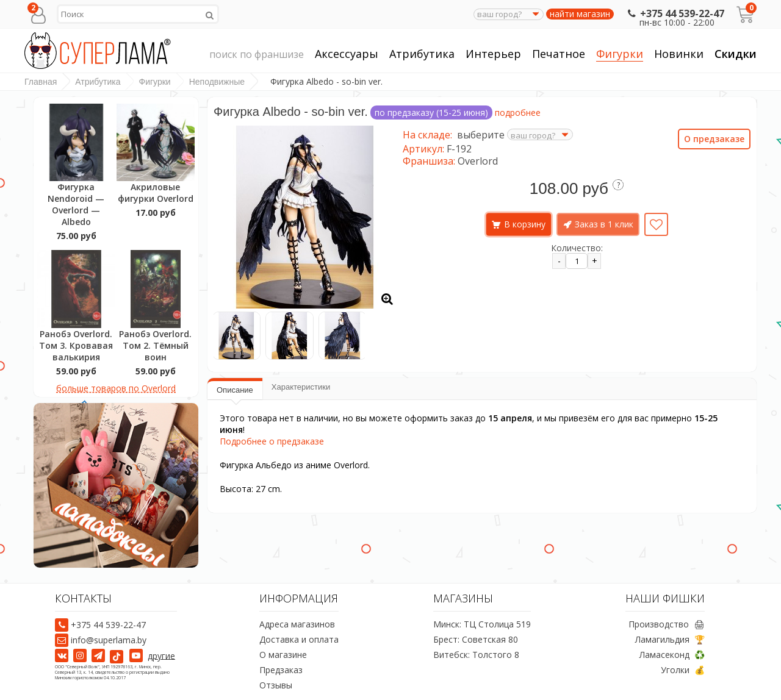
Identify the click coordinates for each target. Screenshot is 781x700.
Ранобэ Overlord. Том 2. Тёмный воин (155, 345)
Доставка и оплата (299, 639)
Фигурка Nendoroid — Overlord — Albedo (76, 204)
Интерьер (493, 54)
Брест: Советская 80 (476, 639)
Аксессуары (347, 54)
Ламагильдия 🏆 (670, 639)
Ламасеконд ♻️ (672, 655)
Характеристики (301, 387)
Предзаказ (281, 670)
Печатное (559, 54)
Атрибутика (422, 54)
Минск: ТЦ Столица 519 (482, 624)
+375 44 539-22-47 (675, 13)
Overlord (478, 161)
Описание (235, 390)
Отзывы (276, 685)
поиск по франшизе (257, 55)
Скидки (736, 54)
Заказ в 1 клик (604, 224)
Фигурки (620, 54)
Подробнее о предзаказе (272, 441)
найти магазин (580, 14)
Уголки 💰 (683, 670)
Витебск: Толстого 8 (476, 655)
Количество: (577, 248)
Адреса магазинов (297, 624)
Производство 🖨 (667, 624)
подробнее (518, 112)
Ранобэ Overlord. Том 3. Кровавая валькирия (76, 345)
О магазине (283, 655)
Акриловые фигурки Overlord (156, 193)
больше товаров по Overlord (116, 388)
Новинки (679, 54)
